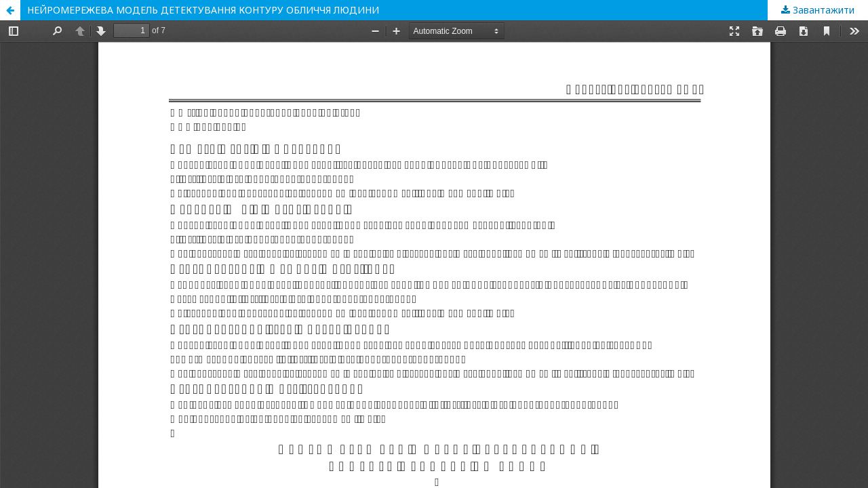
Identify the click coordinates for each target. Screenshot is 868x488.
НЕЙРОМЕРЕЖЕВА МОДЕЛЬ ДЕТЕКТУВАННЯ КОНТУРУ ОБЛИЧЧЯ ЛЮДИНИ (203, 10)
